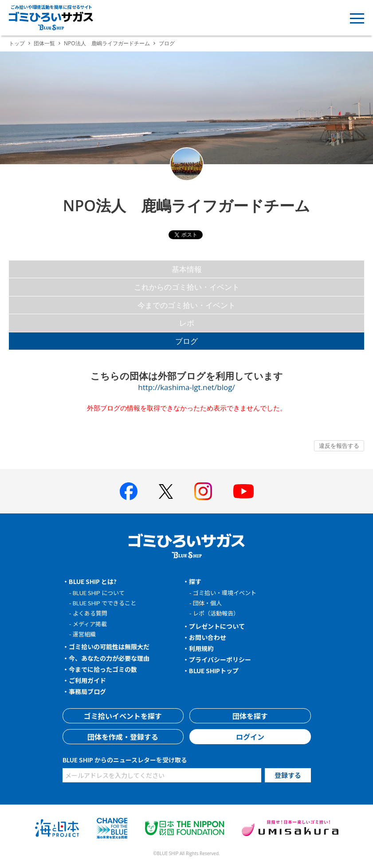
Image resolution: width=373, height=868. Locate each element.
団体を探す (250, 716)
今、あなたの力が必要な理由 (109, 658)
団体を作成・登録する (123, 737)
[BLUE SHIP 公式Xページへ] (166, 491)
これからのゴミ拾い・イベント (187, 287)
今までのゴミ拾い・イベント (186, 305)
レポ (187, 323)
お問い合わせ (208, 637)
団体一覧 (44, 43)
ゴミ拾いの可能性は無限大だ (109, 647)
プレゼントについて (217, 626)
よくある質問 (90, 613)
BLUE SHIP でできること (104, 603)
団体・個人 (207, 603)
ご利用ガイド (87, 680)
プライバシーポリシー (220, 659)
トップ (17, 43)
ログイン (250, 737)
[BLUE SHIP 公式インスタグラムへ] (203, 491)
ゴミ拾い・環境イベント (225, 593)
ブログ (186, 341)
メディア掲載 (90, 624)
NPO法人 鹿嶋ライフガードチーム (107, 43)
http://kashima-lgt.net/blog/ (186, 387)
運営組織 (84, 634)
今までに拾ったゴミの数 (103, 669)
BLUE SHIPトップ (214, 671)
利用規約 (201, 648)
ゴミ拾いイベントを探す (123, 716)
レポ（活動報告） (216, 613)
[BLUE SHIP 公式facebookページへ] (129, 491)
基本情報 (187, 269)
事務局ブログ (87, 691)
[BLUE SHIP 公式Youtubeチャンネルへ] (243, 491)
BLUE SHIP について (99, 593)
